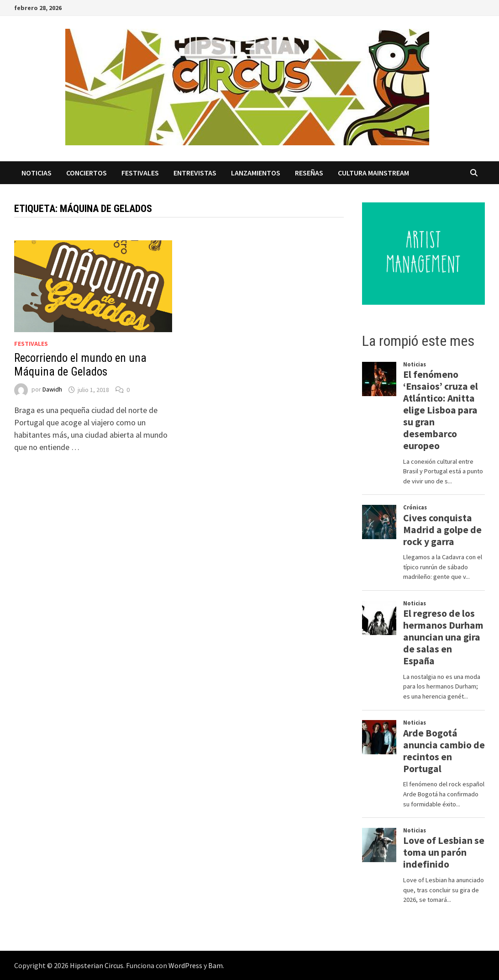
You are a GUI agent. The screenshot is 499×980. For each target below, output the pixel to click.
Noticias (37, 173)
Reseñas (309, 173)
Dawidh (52, 390)
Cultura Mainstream (373, 173)
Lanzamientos (256, 173)
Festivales (140, 173)
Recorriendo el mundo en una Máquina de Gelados (80, 365)
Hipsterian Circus (97, 965)
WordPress (185, 965)
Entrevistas (195, 173)
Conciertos (87, 173)
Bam (215, 965)
